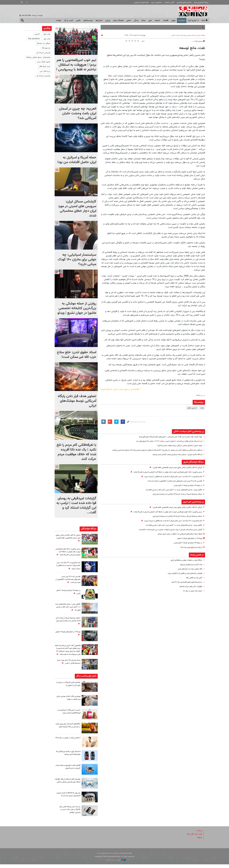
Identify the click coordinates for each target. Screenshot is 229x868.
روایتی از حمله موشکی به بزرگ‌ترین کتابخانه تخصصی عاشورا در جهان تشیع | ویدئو (77, 308)
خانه (205, 20)
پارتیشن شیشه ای (43, 53)
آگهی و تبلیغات (169, 2)
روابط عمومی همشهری (142, 2)
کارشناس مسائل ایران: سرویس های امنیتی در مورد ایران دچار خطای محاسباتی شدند (77, 209)
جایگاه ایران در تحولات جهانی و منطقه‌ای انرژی (185, 560)
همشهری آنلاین (193, 11)
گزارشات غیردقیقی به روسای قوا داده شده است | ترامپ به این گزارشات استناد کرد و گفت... (76, 505)
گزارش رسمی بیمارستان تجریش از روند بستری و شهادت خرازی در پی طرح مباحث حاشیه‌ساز (168, 530)
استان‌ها (99, 20)
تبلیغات (199, 841)
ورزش (108, 20)
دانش (129, 20)
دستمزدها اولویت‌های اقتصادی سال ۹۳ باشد (185, 582)
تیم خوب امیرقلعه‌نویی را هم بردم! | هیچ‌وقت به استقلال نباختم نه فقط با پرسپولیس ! (76, 65)
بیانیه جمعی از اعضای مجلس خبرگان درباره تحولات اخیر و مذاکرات (177, 446)
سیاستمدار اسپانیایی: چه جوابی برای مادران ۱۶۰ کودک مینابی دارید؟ (77, 260)
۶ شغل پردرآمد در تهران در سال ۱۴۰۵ (69, 743)
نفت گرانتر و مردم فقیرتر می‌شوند (190, 565)
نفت (202, 408)
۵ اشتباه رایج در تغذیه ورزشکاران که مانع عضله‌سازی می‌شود (68, 757)
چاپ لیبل (47, 34)
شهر (150, 20)
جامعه (157, 20)
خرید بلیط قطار (45, 66)
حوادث (58, 20)
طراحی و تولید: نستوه (116, 864)
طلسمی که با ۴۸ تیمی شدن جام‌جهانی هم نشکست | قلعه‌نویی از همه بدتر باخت (171, 481)
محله (143, 20)
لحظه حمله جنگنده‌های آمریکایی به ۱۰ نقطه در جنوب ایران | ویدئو (178, 534)
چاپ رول (47, 39)
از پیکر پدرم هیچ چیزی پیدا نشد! (190, 547)
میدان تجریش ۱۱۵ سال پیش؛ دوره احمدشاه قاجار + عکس (69, 665)
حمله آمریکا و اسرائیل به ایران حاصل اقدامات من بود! (77, 160)
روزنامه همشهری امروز (201, 2)
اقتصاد (166, 20)
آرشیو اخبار (192, 20)
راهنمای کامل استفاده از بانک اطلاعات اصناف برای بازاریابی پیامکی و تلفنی (70, 785)
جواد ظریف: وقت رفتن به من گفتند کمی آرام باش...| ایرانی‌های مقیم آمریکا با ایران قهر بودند (167, 437)
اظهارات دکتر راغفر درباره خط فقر (190, 587)
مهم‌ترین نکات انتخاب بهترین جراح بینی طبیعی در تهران (70, 701)
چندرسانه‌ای (88, 20)
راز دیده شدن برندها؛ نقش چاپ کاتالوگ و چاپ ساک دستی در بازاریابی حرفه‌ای (69, 813)
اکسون (37, 34)
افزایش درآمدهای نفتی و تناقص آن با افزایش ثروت (183, 573)
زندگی (136, 20)
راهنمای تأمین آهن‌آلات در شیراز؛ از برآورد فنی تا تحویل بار (68, 687)
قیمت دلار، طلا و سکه (194, 838)
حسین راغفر (192, 408)
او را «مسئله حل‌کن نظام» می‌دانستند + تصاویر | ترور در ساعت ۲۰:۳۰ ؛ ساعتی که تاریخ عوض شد (165, 441)
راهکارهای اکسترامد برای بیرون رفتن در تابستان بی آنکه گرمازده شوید (68, 730)
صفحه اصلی (201, 35)
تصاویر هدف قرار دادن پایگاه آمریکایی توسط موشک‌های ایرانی (77, 401)
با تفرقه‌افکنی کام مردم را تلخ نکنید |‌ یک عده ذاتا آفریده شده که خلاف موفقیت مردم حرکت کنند (76, 452)
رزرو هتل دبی (45, 71)
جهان (173, 20)
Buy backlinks (34, 39)
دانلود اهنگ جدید (44, 62)
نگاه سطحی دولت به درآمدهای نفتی (188, 569)
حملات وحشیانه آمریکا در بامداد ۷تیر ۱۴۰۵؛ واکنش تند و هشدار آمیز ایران (175, 494)
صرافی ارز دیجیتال (43, 43)
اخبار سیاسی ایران (189, 35)
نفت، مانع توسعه (192, 48)
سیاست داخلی (176, 35)
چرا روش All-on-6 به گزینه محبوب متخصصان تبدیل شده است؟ (69, 799)
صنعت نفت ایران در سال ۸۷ (191, 591)
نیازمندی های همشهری (184, 2)
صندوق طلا (46, 48)
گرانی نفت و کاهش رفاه (193, 578)
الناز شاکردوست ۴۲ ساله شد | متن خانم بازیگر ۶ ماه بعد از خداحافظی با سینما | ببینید (170, 477)
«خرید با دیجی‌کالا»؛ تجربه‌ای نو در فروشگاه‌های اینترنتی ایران (68, 715)
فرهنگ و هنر (118, 20)
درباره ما (199, 834)
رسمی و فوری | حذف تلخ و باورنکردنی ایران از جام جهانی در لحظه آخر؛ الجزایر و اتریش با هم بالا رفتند (164, 472)
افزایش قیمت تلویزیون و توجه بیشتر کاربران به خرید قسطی (69, 770)
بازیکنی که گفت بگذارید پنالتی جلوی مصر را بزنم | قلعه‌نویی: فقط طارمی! (175, 468)
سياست (182, 20)
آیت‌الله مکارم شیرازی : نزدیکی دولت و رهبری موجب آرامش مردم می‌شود (175, 454)
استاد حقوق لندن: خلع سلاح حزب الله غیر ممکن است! (77, 355)
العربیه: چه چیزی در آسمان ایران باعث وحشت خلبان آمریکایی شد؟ (78, 113)
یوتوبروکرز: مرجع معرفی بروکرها (38, 57)
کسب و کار (69, 20)
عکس (78, 20)
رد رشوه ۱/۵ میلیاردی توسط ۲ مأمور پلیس (186, 485)
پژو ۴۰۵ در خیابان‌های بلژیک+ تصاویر (188, 538)
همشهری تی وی (156, 2)
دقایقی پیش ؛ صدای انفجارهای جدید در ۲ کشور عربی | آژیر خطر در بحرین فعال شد (171, 490)
